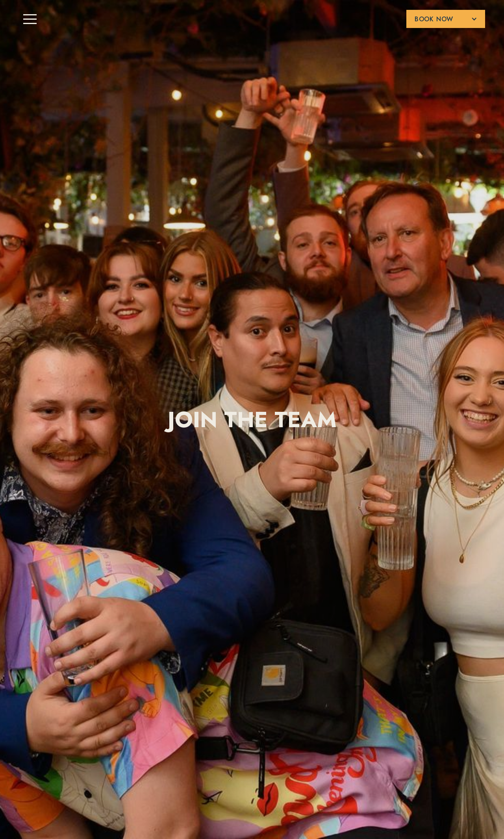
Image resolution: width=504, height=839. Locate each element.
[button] (446, 19)
